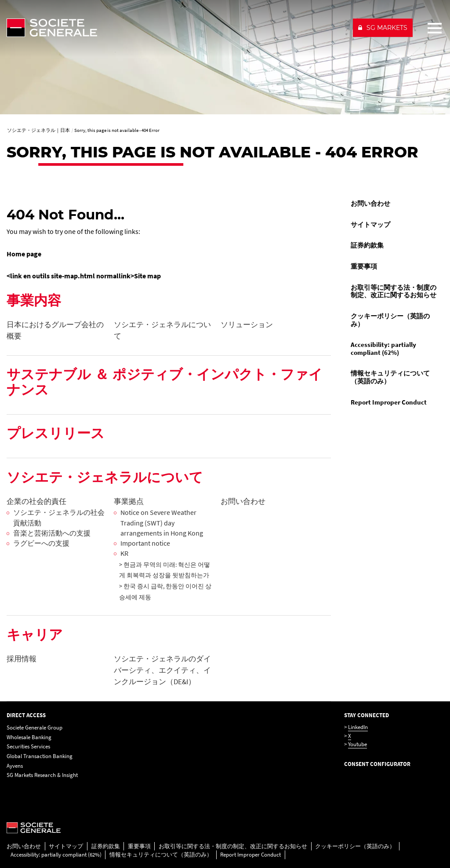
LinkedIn (358, 727)
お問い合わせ (370, 204)
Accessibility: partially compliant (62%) (383, 349)
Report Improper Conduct (389, 402)
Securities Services (28, 746)
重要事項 (364, 266)
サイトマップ (370, 225)
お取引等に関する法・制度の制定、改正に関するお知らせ (394, 292)
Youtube (357, 744)
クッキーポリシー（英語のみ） (390, 320)
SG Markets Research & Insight (42, 775)
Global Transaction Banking (40, 756)
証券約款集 (367, 245)
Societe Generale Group (34, 728)
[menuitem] (394, 204)
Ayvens (15, 766)
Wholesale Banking (29, 737)
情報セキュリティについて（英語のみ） (390, 377)
